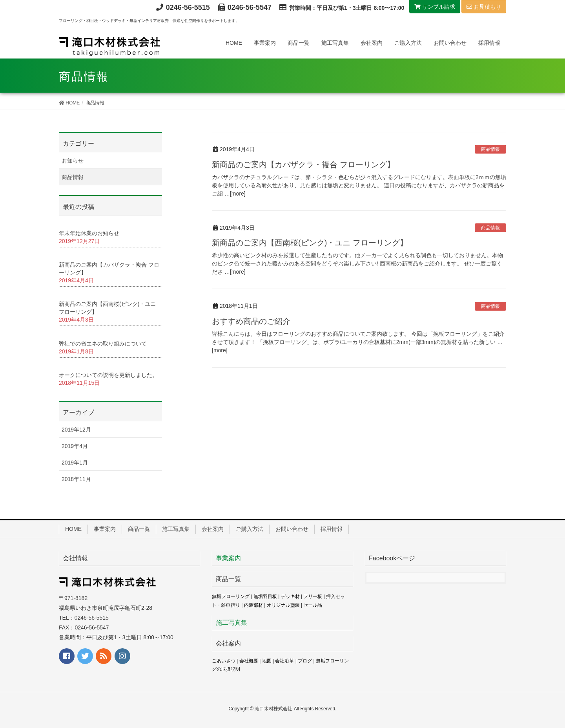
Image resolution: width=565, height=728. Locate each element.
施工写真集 (176, 529)
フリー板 (313, 596)
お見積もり (484, 7)
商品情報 (490, 149)
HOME (73, 529)
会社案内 (213, 529)
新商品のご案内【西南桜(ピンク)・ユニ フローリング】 (310, 243)
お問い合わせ (292, 529)
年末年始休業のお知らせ (89, 233)
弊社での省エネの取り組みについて (103, 344)
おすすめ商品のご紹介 (251, 321)
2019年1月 (75, 463)
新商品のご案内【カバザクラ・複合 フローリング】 (303, 165)
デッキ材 (290, 596)
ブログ (305, 661)
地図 (267, 661)
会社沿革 (284, 661)
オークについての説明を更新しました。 (108, 375)
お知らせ (73, 161)
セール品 (313, 605)
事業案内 (105, 529)
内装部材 (253, 605)
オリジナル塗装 (283, 605)
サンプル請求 (435, 7)
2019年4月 (75, 446)
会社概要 (249, 661)
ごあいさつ (224, 661)
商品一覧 (139, 529)
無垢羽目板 (265, 596)
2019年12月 (76, 430)
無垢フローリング (231, 596)
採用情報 (332, 529)
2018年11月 (76, 479)
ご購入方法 (250, 529)
